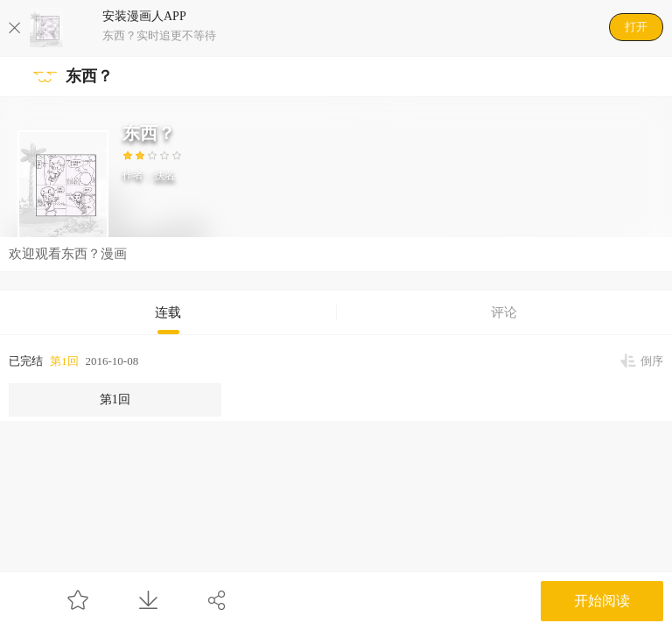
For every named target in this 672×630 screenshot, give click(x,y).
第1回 (64, 361)
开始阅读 (602, 601)
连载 (168, 312)
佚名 (164, 175)
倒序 (652, 361)
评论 (504, 312)
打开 (636, 27)
